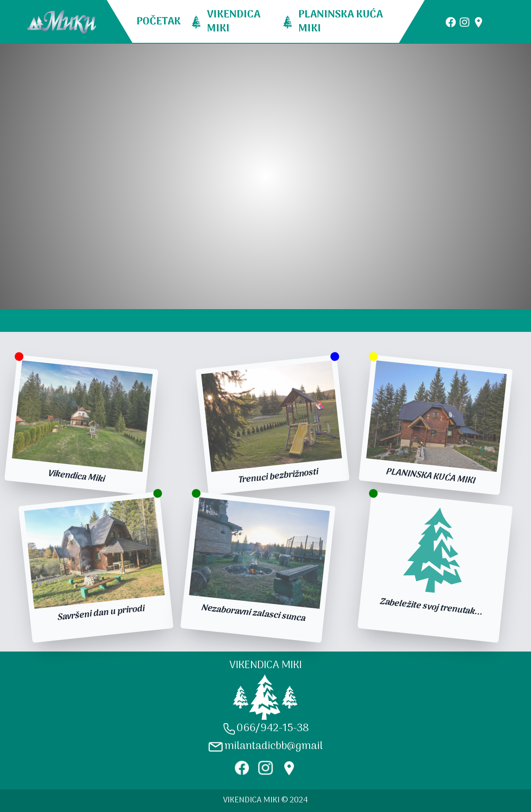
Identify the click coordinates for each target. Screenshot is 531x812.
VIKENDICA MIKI (234, 22)
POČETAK (159, 22)
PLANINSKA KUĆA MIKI (341, 22)
